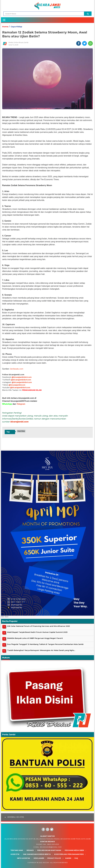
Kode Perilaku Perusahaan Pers (69, 854)
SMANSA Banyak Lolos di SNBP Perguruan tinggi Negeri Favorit (35, 638)
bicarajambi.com (19, 422)
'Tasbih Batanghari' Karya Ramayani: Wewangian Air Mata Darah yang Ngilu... (41, 650)
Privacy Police (54, 858)
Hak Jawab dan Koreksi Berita (37, 854)
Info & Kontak (24, 858)
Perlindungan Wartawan (49, 850)
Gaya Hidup (16, 27)
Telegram (21, 404)
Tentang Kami (17, 850)
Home (5, 27)
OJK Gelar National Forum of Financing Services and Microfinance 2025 (38, 626)
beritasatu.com (17, 369)
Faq (76, 858)
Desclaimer (39, 858)
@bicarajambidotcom (22, 377)
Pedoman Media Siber (74, 850)
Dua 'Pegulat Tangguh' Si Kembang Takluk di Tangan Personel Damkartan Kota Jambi (45, 644)
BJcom (46, 863)
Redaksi (30, 850)
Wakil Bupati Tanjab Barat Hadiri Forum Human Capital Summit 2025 (37, 632)
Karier (68, 858)
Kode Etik (15, 854)
